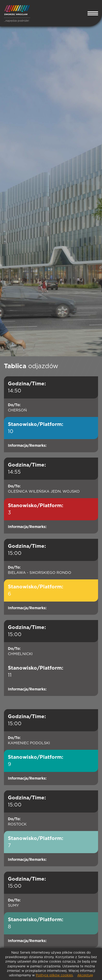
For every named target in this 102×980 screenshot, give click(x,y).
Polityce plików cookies (54, 975)
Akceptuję (85, 975)
